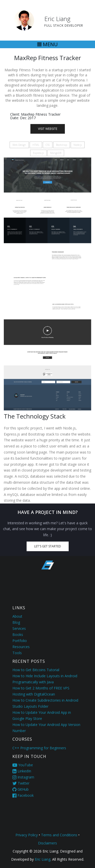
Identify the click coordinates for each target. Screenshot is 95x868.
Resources (21, 647)
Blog (16, 622)
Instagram (23, 777)
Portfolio (20, 641)
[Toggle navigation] (48, 44)
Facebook (23, 795)
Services (19, 628)
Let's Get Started (48, 546)
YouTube (23, 765)
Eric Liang (42, 859)
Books (18, 635)
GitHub (21, 789)
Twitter (21, 783)
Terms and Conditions (59, 835)
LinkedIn (22, 771)
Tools (17, 653)
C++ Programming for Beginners (39, 748)
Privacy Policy (27, 835)
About (17, 616)
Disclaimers (48, 843)
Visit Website (48, 129)
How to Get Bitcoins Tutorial (36, 670)
